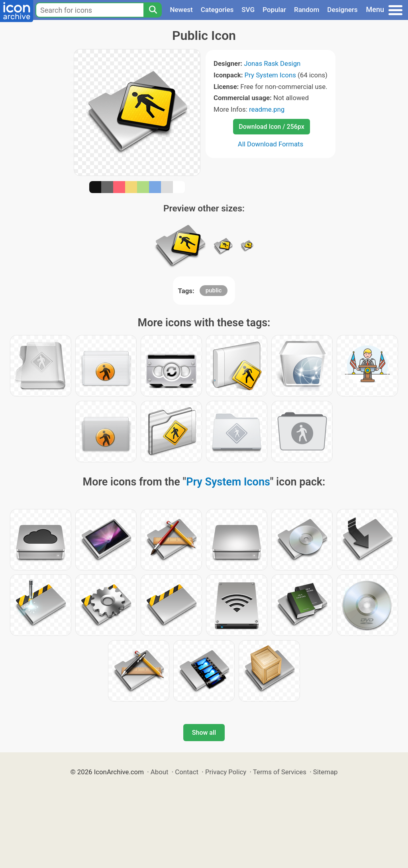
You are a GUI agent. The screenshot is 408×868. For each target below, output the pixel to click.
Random (307, 10)
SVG (248, 10)
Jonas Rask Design (272, 63)
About (160, 772)
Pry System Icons (270, 75)
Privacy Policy (226, 772)
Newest (181, 10)
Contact (187, 772)
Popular (274, 10)
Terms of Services (280, 772)
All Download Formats (271, 144)
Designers (342, 10)
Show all (204, 733)
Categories (217, 10)
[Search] (153, 10)
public (214, 290)
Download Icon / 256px (271, 127)
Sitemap (326, 772)
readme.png (267, 109)
